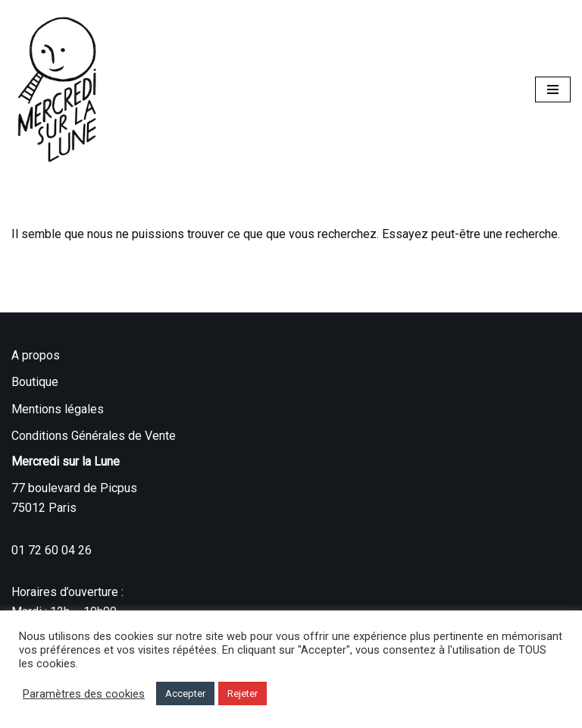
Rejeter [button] (242, 693)
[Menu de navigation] (553, 89)
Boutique (35, 382)
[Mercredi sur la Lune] (57, 89)
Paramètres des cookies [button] (84, 694)
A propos (36, 355)
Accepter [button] (185, 693)
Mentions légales (58, 409)
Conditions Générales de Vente (94, 436)
